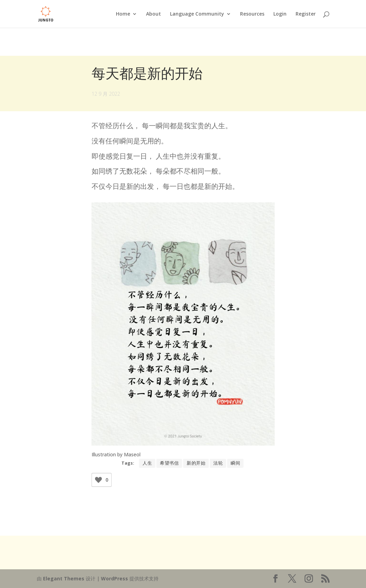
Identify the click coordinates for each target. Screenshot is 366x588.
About (154, 14)
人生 (147, 463)
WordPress (114, 578)
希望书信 (169, 463)
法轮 (218, 463)
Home (123, 14)
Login (280, 14)
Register (306, 14)
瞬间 (235, 463)
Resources (252, 14)
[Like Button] (99, 480)
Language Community (197, 14)
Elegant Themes (64, 578)
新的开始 (196, 463)
